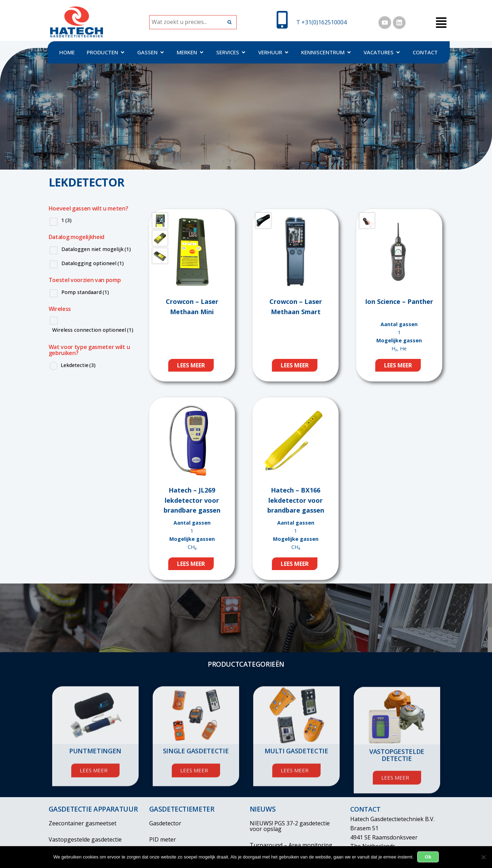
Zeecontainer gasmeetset (83, 823)
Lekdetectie (78, 365)
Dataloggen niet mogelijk (96, 249)
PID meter (163, 839)
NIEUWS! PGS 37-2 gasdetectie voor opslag (290, 826)
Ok (428, 857)
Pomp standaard (85, 292)
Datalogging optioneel (93, 263)
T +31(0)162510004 (321, 22)
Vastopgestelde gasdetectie (85, 839)
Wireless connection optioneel (93, 330)
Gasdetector (165, 823)
